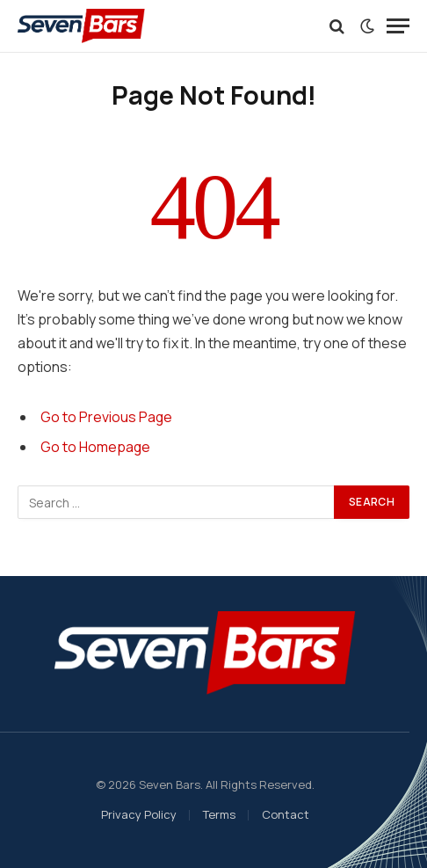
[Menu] (398, 26)
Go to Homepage (95, 447)
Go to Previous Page (106, 417)
